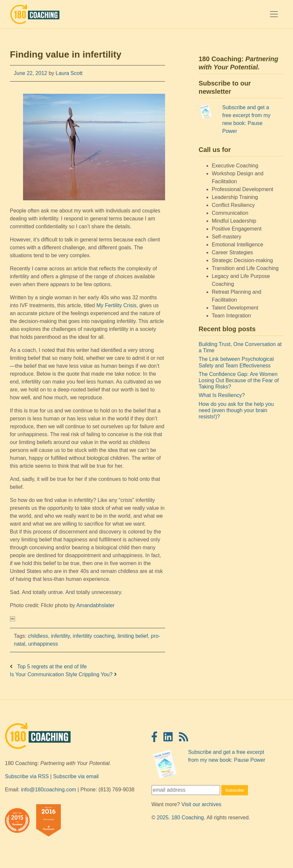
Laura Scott (68, 73)
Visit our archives (202, 804)
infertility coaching (94, 636)
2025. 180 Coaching (180, 818)
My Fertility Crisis (116, 305)
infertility (61, 636)
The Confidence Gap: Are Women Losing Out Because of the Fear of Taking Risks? (239, 380)
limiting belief (133, 636)
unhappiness (43, 644)
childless (38, 636)
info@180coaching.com (49, 790)
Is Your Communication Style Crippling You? (63, 674)
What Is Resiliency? (222, 395)
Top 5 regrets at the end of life (48, 667)
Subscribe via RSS (27, 776)
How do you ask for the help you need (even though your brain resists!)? (236, 410)
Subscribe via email (76, 776)
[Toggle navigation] (274, 14)
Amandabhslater (96, 605)
